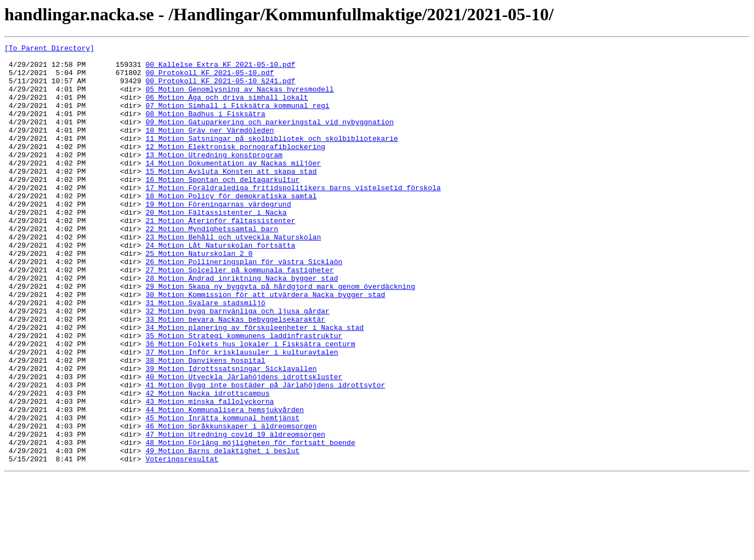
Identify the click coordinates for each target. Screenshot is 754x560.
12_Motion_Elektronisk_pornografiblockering (235, 168)
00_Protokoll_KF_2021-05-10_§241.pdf (220, 89)
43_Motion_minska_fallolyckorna (209, 473)
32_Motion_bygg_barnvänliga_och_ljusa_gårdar (237, 365)
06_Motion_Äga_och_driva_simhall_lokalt (226, 108)
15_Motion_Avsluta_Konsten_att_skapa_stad (231, 197)
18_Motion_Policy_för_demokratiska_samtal (231, 227)
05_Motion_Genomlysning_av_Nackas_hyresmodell (239, 99)
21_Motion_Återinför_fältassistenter (220, 256)
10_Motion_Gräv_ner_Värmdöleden (209, 148)
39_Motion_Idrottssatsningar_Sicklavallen (231, 434)
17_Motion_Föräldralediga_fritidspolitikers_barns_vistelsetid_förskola (293, 217)
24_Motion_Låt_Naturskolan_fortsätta (220, 286)
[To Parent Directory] (49, 49)
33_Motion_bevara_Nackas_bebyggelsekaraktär (235, 375)
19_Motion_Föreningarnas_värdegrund (218, 237)
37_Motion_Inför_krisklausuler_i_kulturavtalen (242, 414)
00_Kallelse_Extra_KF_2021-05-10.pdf (220, 69)
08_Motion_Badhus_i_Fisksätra (205, 128)
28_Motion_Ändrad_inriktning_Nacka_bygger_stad (242, 325)
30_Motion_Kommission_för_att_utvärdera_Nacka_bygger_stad (265, 345)
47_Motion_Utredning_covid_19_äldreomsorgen (235, 513)
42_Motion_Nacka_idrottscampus (207, 464)
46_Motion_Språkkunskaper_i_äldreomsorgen (231, 503)
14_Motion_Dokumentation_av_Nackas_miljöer (233, 187)
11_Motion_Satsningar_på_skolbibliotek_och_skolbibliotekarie (271, 158)
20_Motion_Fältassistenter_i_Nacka (216, 247)
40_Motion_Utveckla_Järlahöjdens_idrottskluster (244, 444)
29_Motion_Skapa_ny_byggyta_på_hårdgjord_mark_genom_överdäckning (280, 335)
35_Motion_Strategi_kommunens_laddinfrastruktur (244, 395)
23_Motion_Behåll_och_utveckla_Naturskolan (233, 276)
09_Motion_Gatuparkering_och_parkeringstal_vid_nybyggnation (269, 138)
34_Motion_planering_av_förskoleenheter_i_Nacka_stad (254, 385)
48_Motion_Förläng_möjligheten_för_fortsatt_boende (250, 523)
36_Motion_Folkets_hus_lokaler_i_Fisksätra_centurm (250, 404)
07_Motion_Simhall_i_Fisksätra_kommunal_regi (237, 118)
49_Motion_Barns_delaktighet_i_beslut (222, 533)
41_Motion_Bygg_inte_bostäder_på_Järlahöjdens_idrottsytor (265, 454)
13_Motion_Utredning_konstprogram (214, 178)
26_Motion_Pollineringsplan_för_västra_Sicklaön (244, 306)
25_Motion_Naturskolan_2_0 (199, 296)
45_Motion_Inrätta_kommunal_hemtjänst (222, 493)
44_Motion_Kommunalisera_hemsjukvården (225, 483)
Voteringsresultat (182, 542)
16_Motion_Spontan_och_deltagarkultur (222, 207)
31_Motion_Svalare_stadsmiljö (205, 355)
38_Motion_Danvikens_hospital (205, 424)
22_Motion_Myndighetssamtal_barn (212, 266)
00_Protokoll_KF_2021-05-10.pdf (209, 79)
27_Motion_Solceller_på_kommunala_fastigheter (239, 316)
